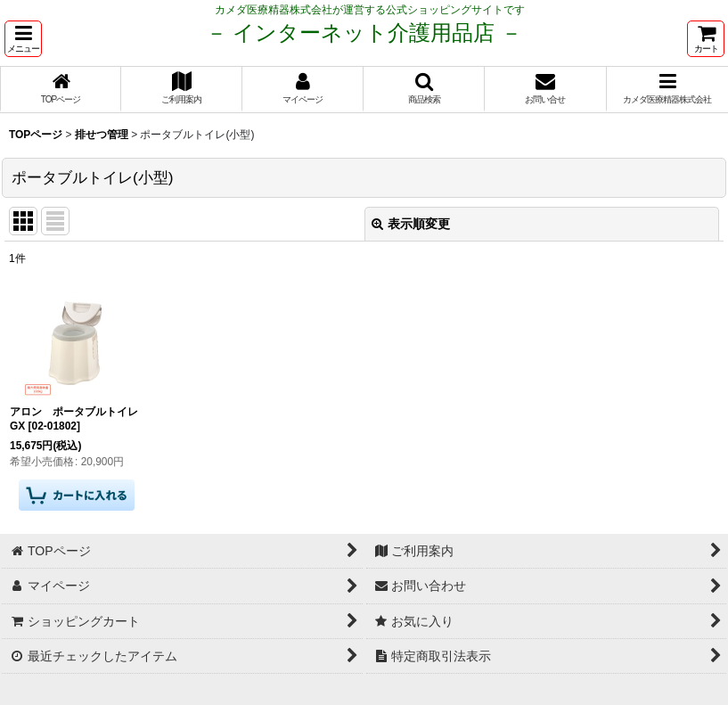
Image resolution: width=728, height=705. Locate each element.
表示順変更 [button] (411, 224)
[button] (23, 39)
